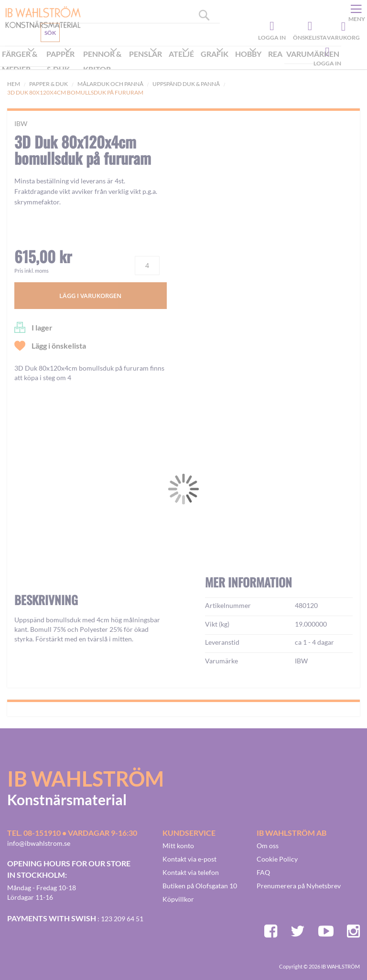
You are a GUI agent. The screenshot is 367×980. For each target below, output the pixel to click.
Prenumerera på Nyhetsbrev (299, 886)
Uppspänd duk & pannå (186, 84)
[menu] (171, 62)
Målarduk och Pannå (110, 84)
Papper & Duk (49, 84)
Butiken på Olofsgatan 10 (200, 886)
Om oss (268, 846)
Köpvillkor (178, 899)
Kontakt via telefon (191, 872)
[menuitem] (22, 63)
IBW (21, 123)
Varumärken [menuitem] (313, 54)
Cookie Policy (277, 859)
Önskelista (309, 26)
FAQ (263, 872)
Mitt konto (178, 846)
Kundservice (42, 55)
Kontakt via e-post (189, 859)
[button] (36, 591)
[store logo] (39, 17)
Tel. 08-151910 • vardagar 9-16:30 (72, 833)
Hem (14, 84)
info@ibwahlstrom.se (39, 843)
